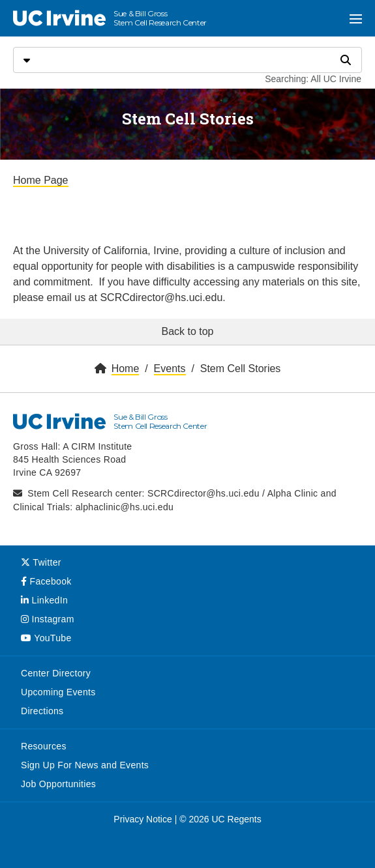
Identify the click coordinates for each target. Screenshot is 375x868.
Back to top (187, 331)
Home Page (41, 180)
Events (170, 369)
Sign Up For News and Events (85, 765)
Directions (42, 711)
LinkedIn (44, 600)
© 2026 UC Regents (220, 819)
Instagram (48, 619)
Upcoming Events (58, 692)
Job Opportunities (58, 784)
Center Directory (56, 673)
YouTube (46, 638)
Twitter (41, 562)
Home (126, 369)
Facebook (46, 581)
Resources (44, 746)
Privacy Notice (142, 819)
